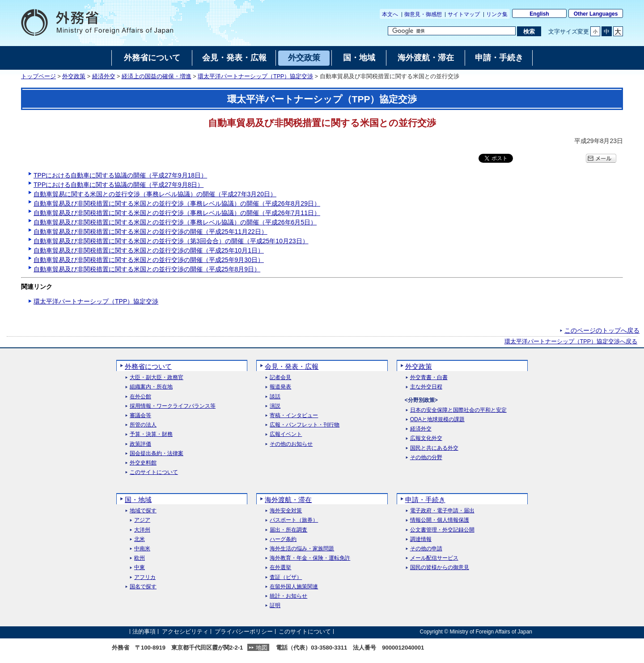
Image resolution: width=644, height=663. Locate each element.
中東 (140, 568)
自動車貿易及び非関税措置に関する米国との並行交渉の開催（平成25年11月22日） (150, 232)
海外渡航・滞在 (288, 500)
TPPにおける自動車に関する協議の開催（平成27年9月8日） (119, 185)
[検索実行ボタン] (529, 31)
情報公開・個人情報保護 (440, 520)
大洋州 (142, 530)
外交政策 (74, 76)
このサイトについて (154, 472)
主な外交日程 (426, 387)
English (539, 14)
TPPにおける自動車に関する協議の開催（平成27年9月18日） (120, 175)
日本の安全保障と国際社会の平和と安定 (458, 410)
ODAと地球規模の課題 (437, 420)
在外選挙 (280, 568)
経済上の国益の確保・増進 (157, 76)
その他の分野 (426, 458)
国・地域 (138, 500)
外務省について (148, 366)
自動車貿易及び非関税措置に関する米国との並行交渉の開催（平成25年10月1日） (149, 250)
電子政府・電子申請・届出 (442, 511)
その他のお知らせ (291, 444)
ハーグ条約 (283, 539)
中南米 (142, 549)
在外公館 (140, 397)
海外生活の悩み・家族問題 (302, 549)
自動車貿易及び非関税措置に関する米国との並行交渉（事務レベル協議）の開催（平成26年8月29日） (177, 203)
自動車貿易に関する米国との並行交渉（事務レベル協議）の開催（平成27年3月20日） (155, 194)
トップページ (38, 76)
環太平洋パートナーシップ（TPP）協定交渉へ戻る (571, 342)
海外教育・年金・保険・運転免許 (310, 558)
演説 (275, 406)
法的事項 (144, 631)
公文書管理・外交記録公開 (442, 530)
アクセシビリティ (185, 631)
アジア (142, 520)
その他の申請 (426, 549)
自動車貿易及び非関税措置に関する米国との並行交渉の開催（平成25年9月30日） (149, 260)
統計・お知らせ (288, 596)
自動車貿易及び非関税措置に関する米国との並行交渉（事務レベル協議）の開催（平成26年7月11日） (177, 213)
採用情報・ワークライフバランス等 (173, 406)
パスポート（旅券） (294, 520)
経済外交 (104, 76)
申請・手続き (425, 500)
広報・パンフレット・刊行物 (305, 425)
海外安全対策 (286, 511)
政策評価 (140, 444)
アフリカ (145, 577)
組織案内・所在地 (151, 387)
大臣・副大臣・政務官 (157, 378)
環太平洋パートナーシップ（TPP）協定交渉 (255, 76)
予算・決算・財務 (151, 434)
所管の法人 (143, 425)
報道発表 (280, 387)
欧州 (140, 558)
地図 (262, 648)
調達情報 (421, 539)
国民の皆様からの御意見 (440, 568)
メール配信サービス (434, 558)
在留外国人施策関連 (294, 587)
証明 (275, 606)
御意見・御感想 (423, 14)
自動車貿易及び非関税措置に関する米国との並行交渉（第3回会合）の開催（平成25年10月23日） (171, 241)
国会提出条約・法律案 (157, 454)
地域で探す (143, 511)
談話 (275, 397)
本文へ (390, 14)
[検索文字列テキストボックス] (452, 31)
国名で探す (143, 587)
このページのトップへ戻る (602, 330)
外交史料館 (143, 463)
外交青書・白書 (429, 378)
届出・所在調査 (288, 530)
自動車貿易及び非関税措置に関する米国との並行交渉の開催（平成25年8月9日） (147, 269)
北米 (140, 539)
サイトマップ (464, 14)
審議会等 (140, 416)
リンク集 (497, 14)
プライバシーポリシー (244, 631)
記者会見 (280, 378)
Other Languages (596, 14)
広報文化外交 (426, 438)
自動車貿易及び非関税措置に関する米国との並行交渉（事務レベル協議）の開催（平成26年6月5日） (175, 222)
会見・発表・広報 (292, 366)
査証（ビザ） (286, 577)
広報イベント (286, 434)
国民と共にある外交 (434, 448)
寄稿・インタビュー (294, 416)
